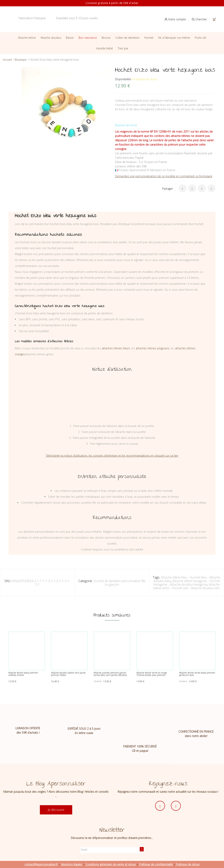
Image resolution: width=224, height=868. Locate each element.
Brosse (106, 38)
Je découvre (56, 810)
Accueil (7, 60)
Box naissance (88, 38)
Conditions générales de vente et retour (111, 864)
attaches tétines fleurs (116, 348)
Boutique (21, 60)
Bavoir (70, 38)
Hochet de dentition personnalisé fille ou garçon (119, 583)
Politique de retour (188, 864)
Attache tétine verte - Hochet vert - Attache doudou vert (187, 586)
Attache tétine (27, 38)
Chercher (199, 19)
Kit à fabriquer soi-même (174, 38)
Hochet (149, 38)
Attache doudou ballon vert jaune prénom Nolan (68, 674)
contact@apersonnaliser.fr (41, 864)
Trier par (123, 48)
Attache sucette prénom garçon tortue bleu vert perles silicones (110, 674)
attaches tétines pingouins (153, 348)
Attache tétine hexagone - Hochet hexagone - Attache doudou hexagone (187, 583)
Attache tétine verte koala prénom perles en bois (197, 674)
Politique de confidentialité (156, 864)
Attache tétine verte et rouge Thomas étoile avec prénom (152, 674)
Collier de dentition (127, 38)
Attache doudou (51, 38)
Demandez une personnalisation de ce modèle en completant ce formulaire (164, 176)
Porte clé (200, 38)
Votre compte (175, 19)
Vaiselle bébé (104, 48)
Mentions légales (72, 864)
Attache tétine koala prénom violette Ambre (23, 674)
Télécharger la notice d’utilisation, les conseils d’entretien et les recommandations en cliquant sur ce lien (112, 456)
